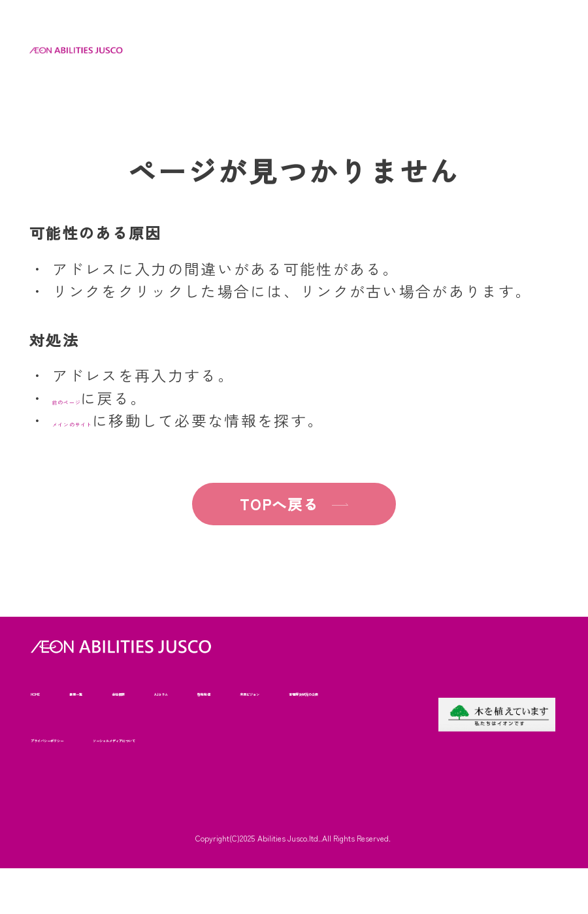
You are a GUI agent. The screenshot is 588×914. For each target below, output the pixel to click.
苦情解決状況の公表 (163, 738)
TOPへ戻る (263, 504)
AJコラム (244, 692)
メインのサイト (110, 420)
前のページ (94, 398)
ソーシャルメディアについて (94, 784)
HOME (44, 692)
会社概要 (174, 692)
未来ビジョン (60, 738)
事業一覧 (106, 692)
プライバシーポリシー (286, 738)
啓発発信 (314, 692)
